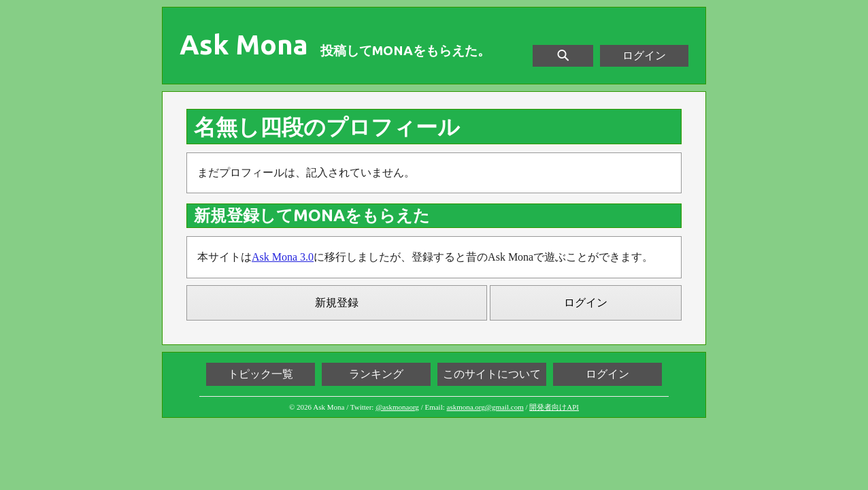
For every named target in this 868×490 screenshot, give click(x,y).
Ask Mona (244, 45)
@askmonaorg (397, 407)
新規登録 (337, 303)
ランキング (376, 374)
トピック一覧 (261, 374)
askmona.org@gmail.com (485, 407)
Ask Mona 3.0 (283, 257)
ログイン (644, 55)
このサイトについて (492, 374)
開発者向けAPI (554, 407)
